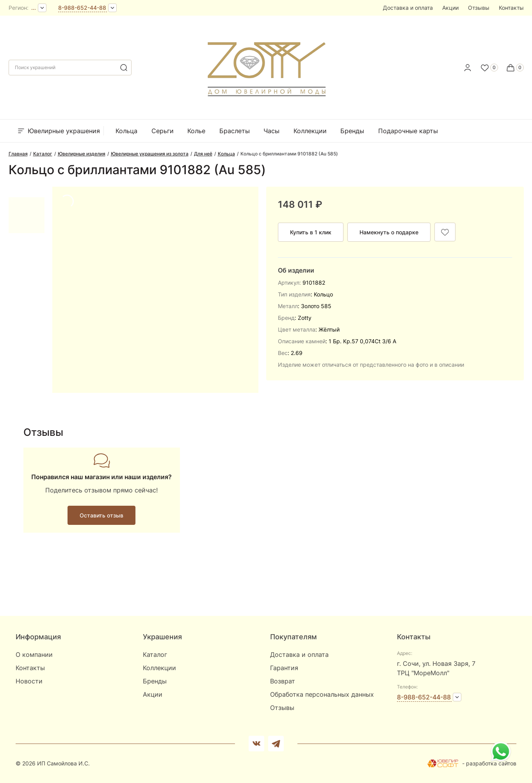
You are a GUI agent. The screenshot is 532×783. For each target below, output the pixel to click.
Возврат (283, 681)
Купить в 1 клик (311, 232)
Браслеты (235, 131)
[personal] (468, 68)
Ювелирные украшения (58, 131)
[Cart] (515, 68)
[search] (124, 68)
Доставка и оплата (408, 8)
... (34, 8)
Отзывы (479, 8)
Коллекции (310, 131)
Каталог (155, 655)
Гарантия (284, 668)
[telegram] (276, 744)
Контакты (511, 8)
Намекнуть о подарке (389, 232)
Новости (29, 681)
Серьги (163, 131)
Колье (196, 131)
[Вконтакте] (256, 744)
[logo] (266, 65)
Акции (450, 8)
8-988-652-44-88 (82, 8)
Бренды (352, 131)
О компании (34, 655)
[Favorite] (489, 68)
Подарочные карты (408, 131)
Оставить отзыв (101, 515)
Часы (271, 131)
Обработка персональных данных (322, 694)
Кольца (126, 131)
